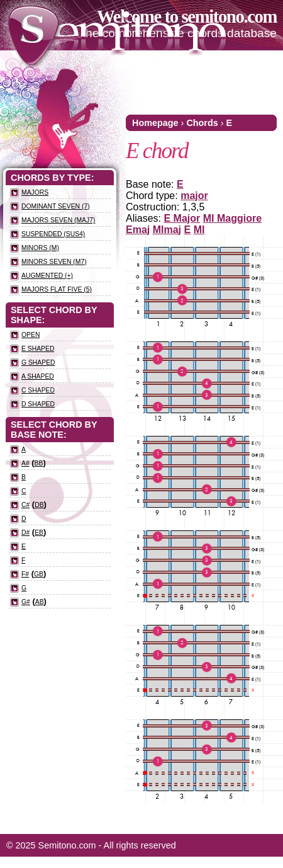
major (194, 196)
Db (39, 505)
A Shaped (38, 376)
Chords (202, 123)
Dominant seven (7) (56, 206)
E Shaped (38, 349)
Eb (39, 533)
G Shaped (38, 363)
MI (199, 230)
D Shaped (38, 404)
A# (25, 463)
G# (26, 602)
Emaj (138, 230)
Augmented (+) (47, 276)
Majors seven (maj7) (58, 220)
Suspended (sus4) (53, 234)
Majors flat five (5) (57, 289)
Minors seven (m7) (54, 262)
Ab (40, 602)
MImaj (167, 230)
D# (25, 533)
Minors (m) (40, 248)
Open (31, 335)
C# (25, 505)
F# (25, 574)
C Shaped (38, 390)
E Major (182, 218)
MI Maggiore (232, 218)
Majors (35, 192)
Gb (39, 574)
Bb (39, 463)
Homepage (155, 123)
